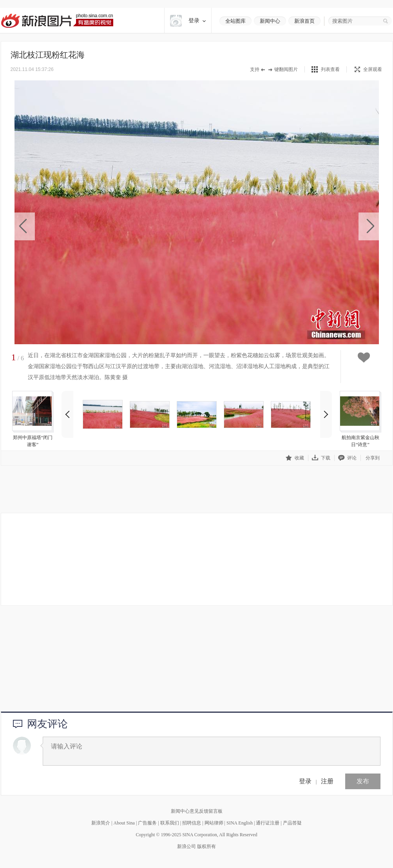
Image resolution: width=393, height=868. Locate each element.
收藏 (295, 458)
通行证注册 (268, 823)
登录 (305, 781)
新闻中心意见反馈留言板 (197, 811)
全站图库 (235, 21)
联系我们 (170, 823)
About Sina (124, 823)
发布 (363, 781)
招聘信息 (192, 823)
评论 (347, 458)
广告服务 (147, 823)
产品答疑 (292, 823)
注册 (327, 781)
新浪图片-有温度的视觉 (57, 21)
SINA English (240, 823)
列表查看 (330, 69)
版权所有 (206, 846)
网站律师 (214, 823)
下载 (321, 458)
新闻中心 (270, 21)
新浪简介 (101, 823)
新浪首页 (304, 21)
